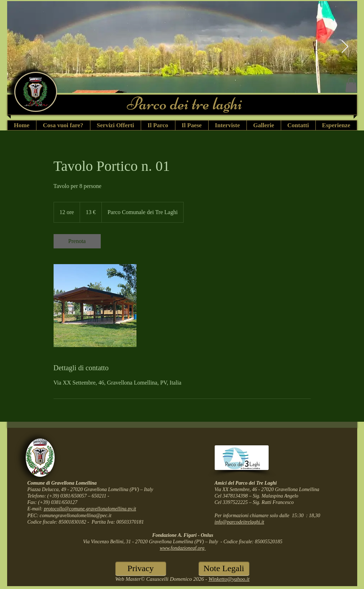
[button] (351, 85)
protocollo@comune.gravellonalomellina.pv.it (90, 509)
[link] (77, 241)
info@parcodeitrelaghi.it (240, 522)
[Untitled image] (95, 306)
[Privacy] (141, 569)
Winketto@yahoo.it (229, 579)
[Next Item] (345, 47)
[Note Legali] (224, 569)
